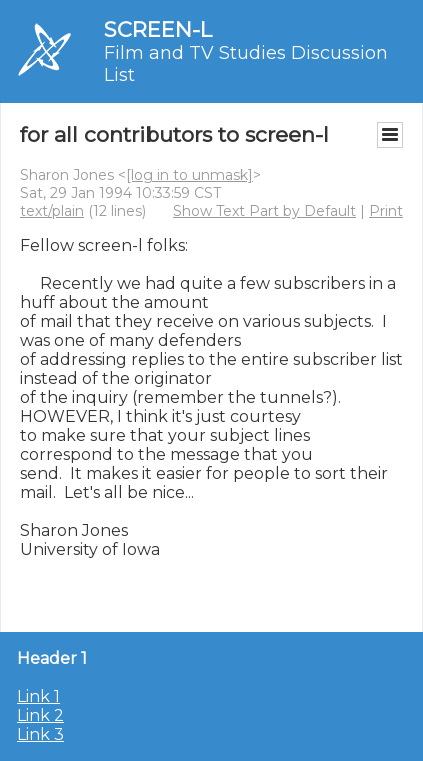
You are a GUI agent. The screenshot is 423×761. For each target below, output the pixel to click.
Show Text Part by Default (264, 211)
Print (386, 211)
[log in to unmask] (189, 175)
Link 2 (40, 715)
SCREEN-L (158, 29)
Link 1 (38, 696)
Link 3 (40, 734)
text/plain (52, 211)
